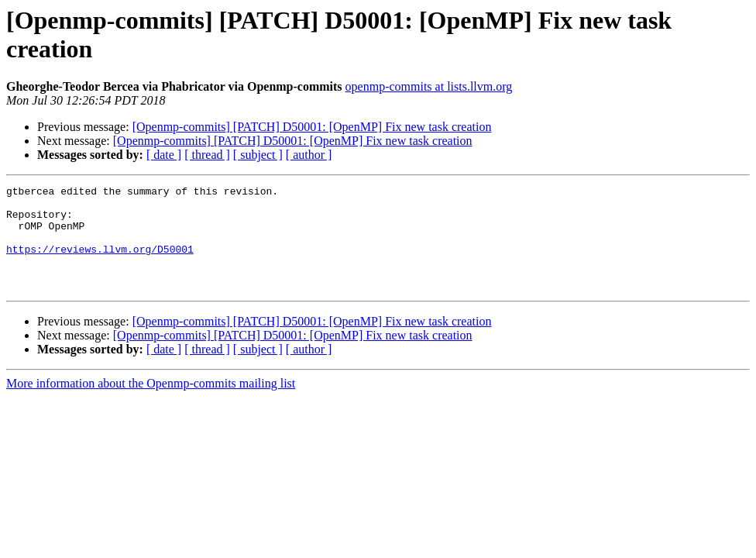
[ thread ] (207, 155)
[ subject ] (258, 155)
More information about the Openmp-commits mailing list (151, 404)
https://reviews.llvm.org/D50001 (100, 263)
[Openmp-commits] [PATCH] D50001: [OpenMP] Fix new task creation (312, 127)
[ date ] (164, 155)
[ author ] (309, 155)
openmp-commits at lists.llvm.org (429, 86)
